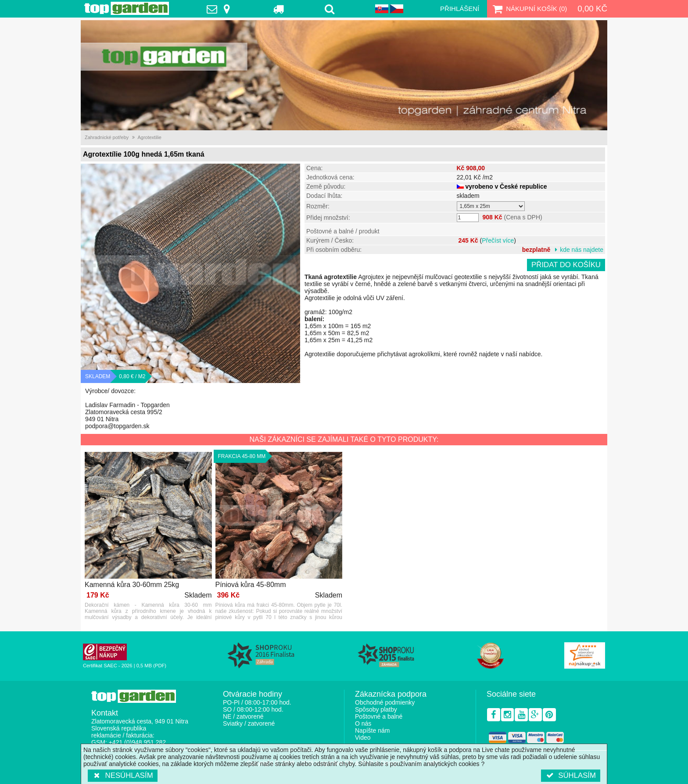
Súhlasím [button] (571, 775)
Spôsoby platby (376, 709)
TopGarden (127, 8)
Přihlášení (460, 9)
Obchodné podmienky (385, 702)
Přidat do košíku (566, 265)
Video (363, 737)
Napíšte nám (372, 730)
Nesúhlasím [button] (123, 775)
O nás (363, 723)
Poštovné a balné (379, 716)
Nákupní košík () (529, 9)
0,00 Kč (592, 9)
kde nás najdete (582, 250)
